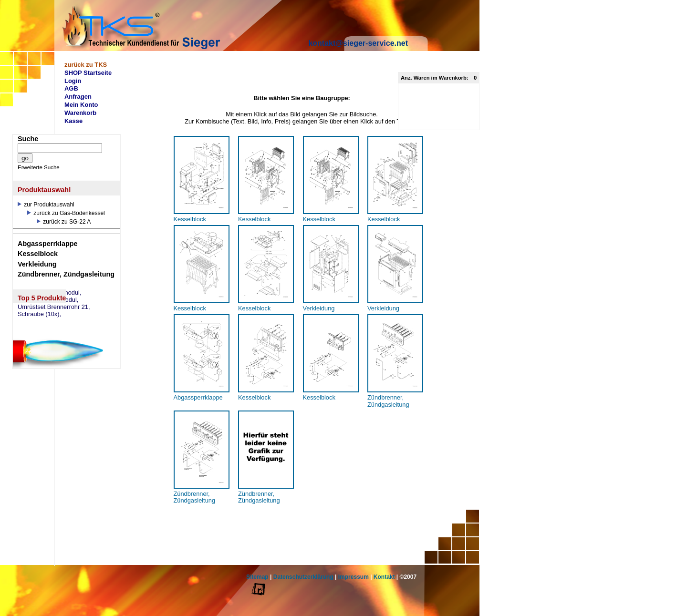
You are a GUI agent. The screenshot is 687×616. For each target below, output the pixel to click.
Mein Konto (81, 105)
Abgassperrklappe (48, 244)
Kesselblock (38, 254)
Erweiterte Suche (39, 167)
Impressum (354, 577)
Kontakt (384, 577)
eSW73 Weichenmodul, (50, 293)
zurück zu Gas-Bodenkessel (66, 213)
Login (73, 81)
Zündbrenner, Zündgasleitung (66, 274)
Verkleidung (37, 264)
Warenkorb (80, 113)
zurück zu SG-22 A (64, 222)
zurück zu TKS (86, 65)
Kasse (73, 121)
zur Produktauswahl (46, 205)
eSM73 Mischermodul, (48, 300)
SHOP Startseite (88, 73)
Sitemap (257, 577)
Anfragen (78, 97)
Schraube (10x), (39, 314)
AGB (71, 88)
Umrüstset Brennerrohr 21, (54, 307)
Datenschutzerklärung (303, 577)
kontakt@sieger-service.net (358, 43)
